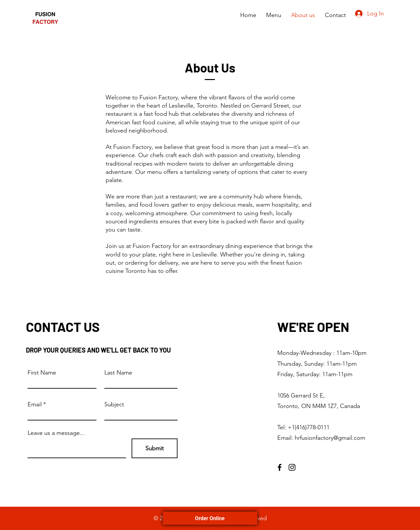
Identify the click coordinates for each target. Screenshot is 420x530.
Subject (114, 404)
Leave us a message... (56, 433)
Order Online (210, 518)
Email (35, 404)
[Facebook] (280, 467)
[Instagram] (292, 467)
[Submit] (155, 448)
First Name (42, 373)
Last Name (118, 373)
